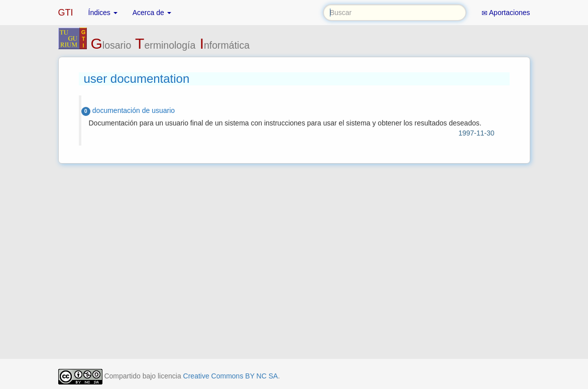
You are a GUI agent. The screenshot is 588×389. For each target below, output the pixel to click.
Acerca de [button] (152, 13)
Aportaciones (506, 13)
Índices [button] (103, 13)
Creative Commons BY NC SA (231, 376)
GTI (66, 13)
